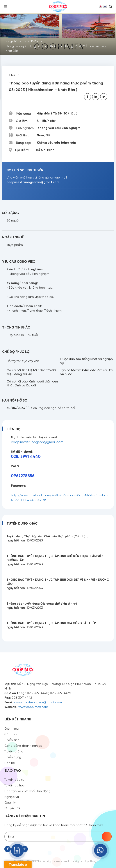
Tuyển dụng (13, 757)
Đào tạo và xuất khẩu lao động (27, 791)
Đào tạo (11, 734)
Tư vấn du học (14, 785)
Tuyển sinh (12, 740)
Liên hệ (10, 763)
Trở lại (14, 75)
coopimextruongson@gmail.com (37, 442)
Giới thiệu (12, 728)
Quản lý (10, 802)
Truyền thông (14, 751)
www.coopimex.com (33, 707)
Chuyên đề (12, 808)
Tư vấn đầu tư (14, 779)
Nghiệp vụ (12, 797)
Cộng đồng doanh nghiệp (23, 745)
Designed (77, 861)
